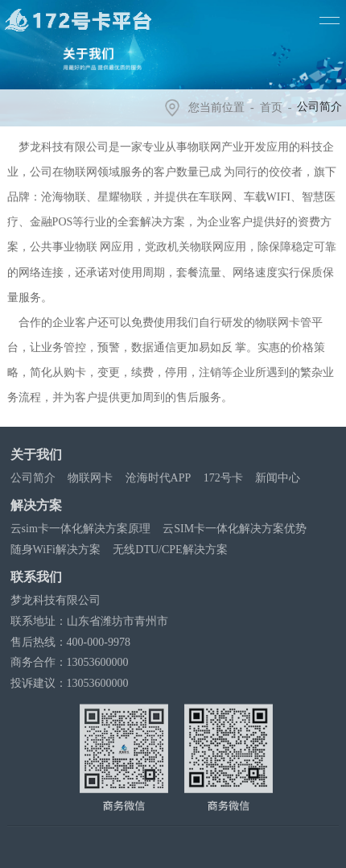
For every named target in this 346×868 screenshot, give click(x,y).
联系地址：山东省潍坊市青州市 (91, 621)
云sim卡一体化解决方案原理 (82, 529)
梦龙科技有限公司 (57, 600)
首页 (273, 107)
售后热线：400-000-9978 (72, 642)
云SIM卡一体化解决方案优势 (237, 529)
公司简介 (35, 478)
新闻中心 (280, 478)
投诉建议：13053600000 (71, 683)
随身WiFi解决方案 (57, 550)
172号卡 (225, 478)
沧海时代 (142, 855)
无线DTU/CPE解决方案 (172, 550)
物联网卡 (92, 478)
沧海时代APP (160, 478)
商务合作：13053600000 (71, 662)
